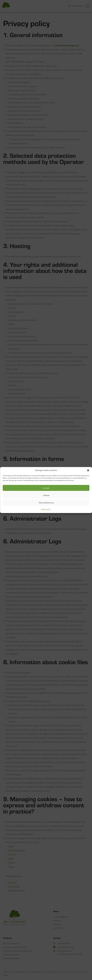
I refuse (46, 495)
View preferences (46, 502)
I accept (46, 488)
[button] (88, 470)
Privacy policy (46, 509)
